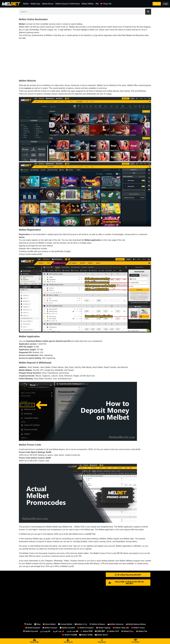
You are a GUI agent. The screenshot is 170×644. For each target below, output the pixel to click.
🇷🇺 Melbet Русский (30, 631)
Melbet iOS (79, 527)
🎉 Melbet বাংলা (113, 631)
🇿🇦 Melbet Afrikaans (97, 624)
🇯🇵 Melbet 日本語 (86, 635)
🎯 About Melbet (49, 624)
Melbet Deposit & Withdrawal (67, 4)
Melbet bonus (78, 534)
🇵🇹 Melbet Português (85, 628)
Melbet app (89, 530)
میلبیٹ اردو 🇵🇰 (45, 631)
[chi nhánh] (136, 640)
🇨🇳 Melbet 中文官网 (69, 635)
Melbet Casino (29, 553)
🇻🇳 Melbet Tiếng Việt (121, 628)
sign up (76, 546)
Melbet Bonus (48, 4)
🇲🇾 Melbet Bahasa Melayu (136, 624)
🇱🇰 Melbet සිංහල (127, 631)
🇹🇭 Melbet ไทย (141, 631)
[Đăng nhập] (35, 640)
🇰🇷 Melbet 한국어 (101, 635)
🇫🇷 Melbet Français (50, 628)
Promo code (111, 553)
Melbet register (113, 539)
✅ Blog (37, 624)
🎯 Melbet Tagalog (103, 628)
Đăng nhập (35, 642)
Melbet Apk (68, 527)
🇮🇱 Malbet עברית (81, 624)
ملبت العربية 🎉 (58, 631)
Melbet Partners (61, 564)
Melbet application (125, 527)
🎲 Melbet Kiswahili (67, 628)
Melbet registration (124, 546)
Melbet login (129, 539)
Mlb (97, 4)
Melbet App (35, 4)
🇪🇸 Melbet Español (33, 628)
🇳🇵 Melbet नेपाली (86, 631)
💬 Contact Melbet (65, 624)
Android (145, 527)
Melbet (26, 4)
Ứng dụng (102, 642)
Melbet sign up (39, 539)
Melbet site (26, 534)
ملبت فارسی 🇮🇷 (72, 631)
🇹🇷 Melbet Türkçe (138, 628)
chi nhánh (135, 642)
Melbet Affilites (88, 4)
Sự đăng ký (68, 642)
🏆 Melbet (28, 624)
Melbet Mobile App (54, 527)
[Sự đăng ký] (68, 640)
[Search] (148, 12)
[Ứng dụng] (102, 640)
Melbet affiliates (126, 561)
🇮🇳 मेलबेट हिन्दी (100, 631)
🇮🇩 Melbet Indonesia (115, 624)
